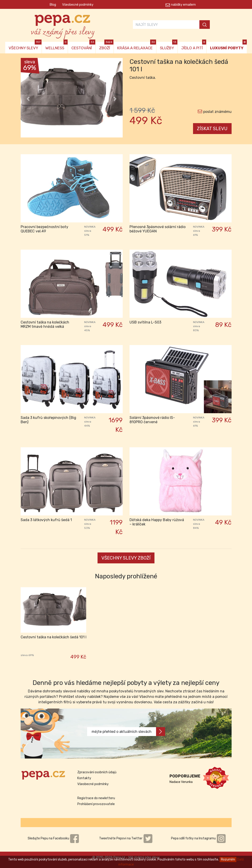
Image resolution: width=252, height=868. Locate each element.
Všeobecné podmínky (78, 5)
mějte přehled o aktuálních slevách (128, 732)
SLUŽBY (169, 46)
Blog (53, 5)
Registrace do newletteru (96, 798)
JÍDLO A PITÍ (194, 46)
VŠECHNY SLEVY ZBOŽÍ (126, 558)
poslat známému (217, 112)
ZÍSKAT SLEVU (212, 129)
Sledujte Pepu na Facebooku (54, 838)
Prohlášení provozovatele (96, 804)
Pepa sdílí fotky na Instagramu (198, 838)
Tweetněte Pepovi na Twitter (126, 838)
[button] (28, 99)
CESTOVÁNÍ (83, 46)
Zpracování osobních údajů (97, 772)
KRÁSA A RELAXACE (137, 46)
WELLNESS (56, 46)
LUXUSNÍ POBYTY (228, 46)
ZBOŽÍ (106, 46)
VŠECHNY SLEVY (25, 46)
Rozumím (228, 859)
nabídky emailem (183, 5)
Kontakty (84, 778)
